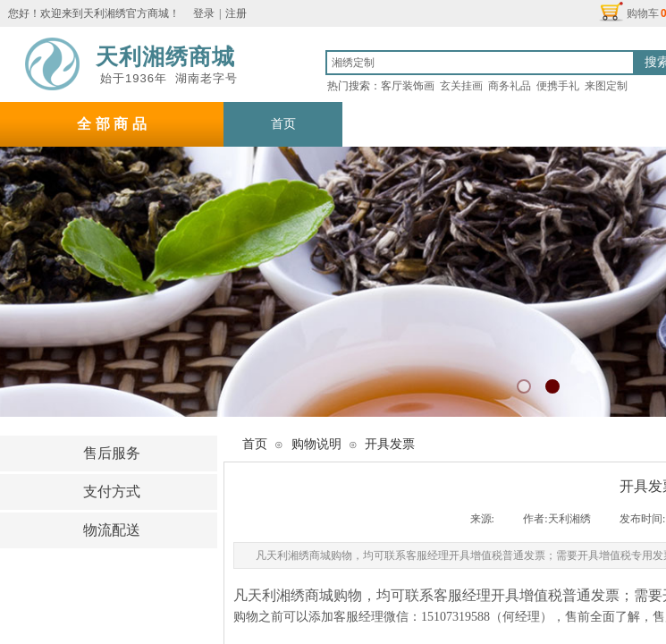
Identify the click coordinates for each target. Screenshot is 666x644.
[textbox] (480, 63)
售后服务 (112, 453)
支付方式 (112, 491)
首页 (255, 444)
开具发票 (390, 444)
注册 (236, 13)
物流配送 (112, 530)
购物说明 (112, 568)
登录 (204, 13)
